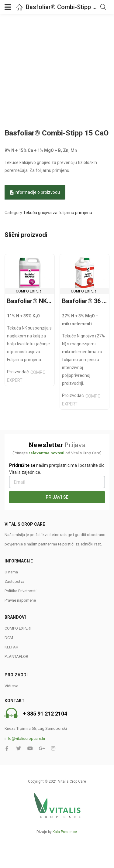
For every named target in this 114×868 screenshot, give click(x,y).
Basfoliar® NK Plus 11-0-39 (30, 301)
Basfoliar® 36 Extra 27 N (85, 301)
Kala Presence (65, 832)
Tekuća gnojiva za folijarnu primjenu (58, 213)
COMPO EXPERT (29, 291)
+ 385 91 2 (35, 714)
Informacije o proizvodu (35, 192)
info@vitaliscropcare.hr (25, 738)
